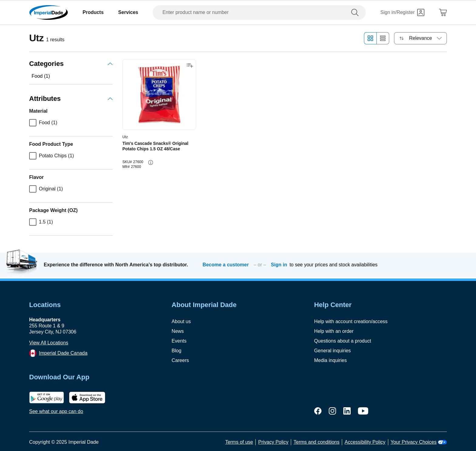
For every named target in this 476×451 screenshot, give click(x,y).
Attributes (71, 99)
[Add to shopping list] (190, 66)
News (178, 331)
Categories (71, 64)
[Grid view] (370, 38)
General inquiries (333, 351)
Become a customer (226, 265)
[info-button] (151, 162)
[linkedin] (347, 411)
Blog (176, 351)
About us (181, 321)
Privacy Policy (273, 442)
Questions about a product (343, 341)
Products (93, 12)
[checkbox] (33, 123)
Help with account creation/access (351, 321)
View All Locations (49, 343)
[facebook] (318, 411)
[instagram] (332, 411)
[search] (356, 12)
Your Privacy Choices (419, 442)
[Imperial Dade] (49, 12)
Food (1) (41, 76)
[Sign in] (402, 12)
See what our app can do (56, 411)
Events (179, 341)
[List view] (383, 38)
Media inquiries (331, 360)
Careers (180, 360)
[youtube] (363, 411)
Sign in (279, 265)
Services (128, 12)
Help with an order (334, 331)
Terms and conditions (316, 442)
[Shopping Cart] (443, 12)
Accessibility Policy (365, 442)
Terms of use (239, 442)
